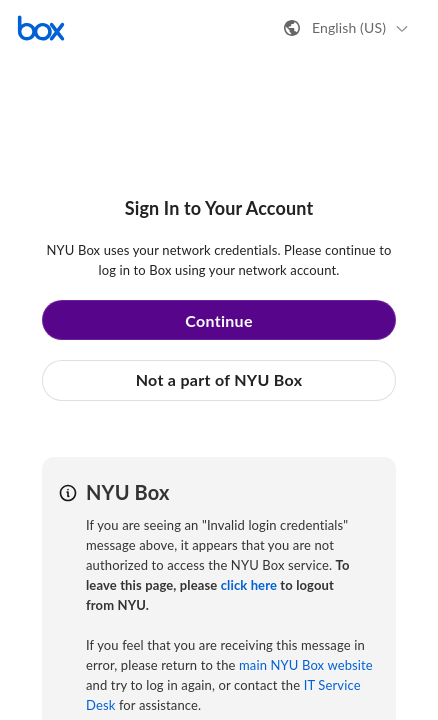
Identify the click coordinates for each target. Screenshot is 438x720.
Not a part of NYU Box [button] (219, 379)
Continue (219, 320)
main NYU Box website (306, 665)
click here (249, 585)
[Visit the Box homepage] (41, 28)
